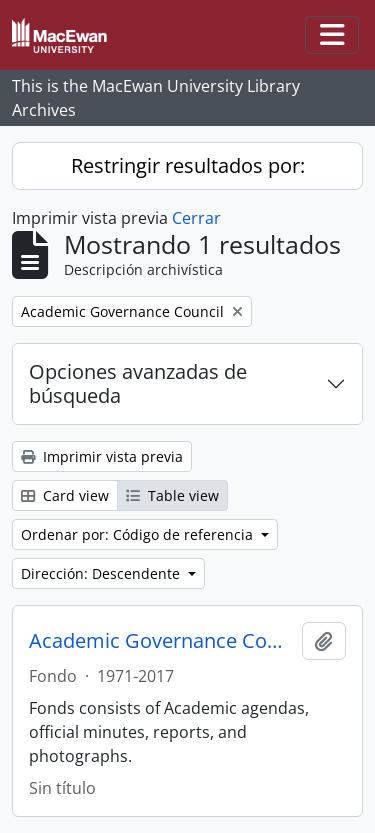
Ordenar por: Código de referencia (139, 534)
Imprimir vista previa (102, 456)
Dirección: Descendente (102, 573)
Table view (172, 495)
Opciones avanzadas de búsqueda (138, 383)
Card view (65, 495)
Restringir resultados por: (188, 165)
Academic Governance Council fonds (161, 641)
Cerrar (196, 218)
